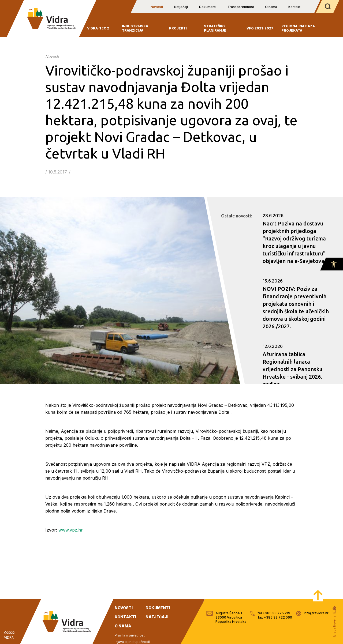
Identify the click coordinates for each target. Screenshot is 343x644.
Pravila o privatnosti (130, 635)
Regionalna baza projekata (298, 28)
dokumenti (158, 608)
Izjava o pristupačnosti (132, 642)
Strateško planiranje (215, 28)
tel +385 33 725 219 (274, 613)
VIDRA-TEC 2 (98, 28)
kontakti (125, 617)
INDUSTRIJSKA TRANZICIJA (135, 28)
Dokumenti (208, 7)
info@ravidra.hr (316, 613)
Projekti (178, 28)
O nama (271, 7)
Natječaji (181, 7)
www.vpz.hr (71, 530)
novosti (124, 608)
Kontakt (294, 7)
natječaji (157, 617)
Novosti (157, 7)
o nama (123, 626)
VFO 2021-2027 (260, 28)
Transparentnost (241, 7)
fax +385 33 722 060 (275, 617)
